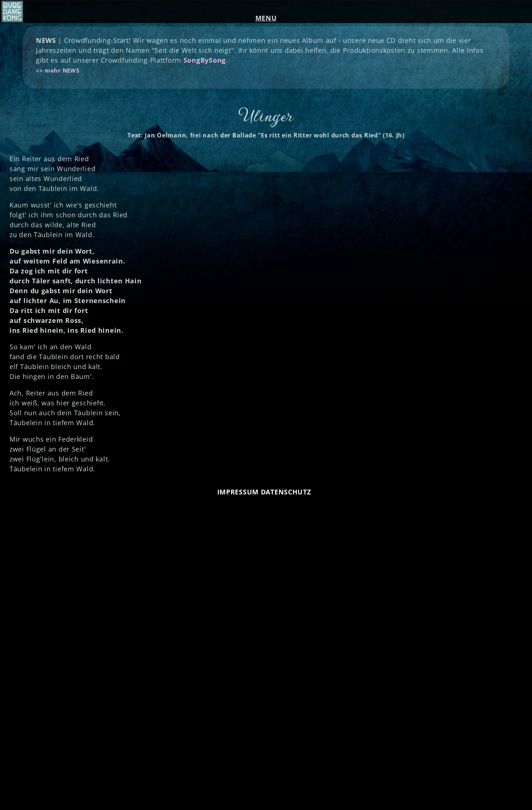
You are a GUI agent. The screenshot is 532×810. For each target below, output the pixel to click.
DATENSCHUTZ (286, 492)
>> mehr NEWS (58, 70)
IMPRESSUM (238, 492)
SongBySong (205, 60)
